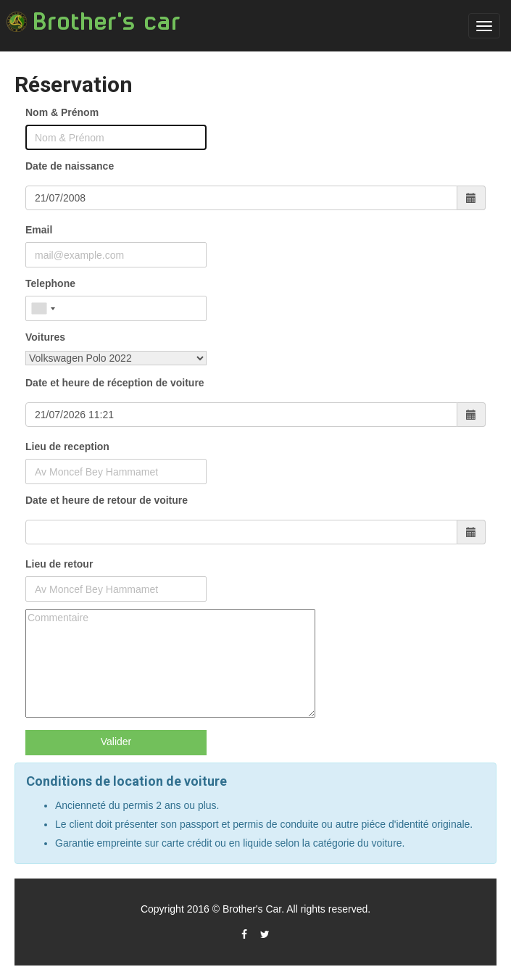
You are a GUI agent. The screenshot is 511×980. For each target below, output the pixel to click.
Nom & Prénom (62, 112)
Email (39, 230)
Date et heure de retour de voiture (107, 500)
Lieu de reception (67, 447)
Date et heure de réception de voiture (115, 383)
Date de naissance (70, 166)
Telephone (50, 283)
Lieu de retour (59, 564)
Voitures (45, 337)
